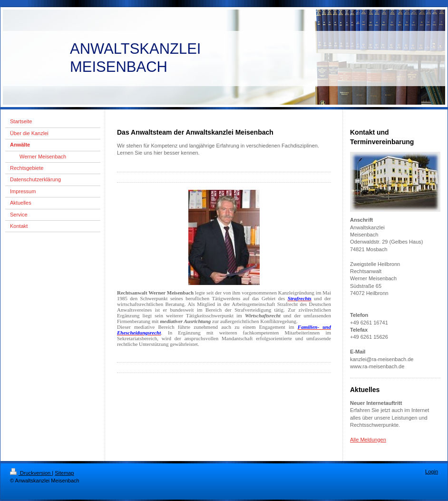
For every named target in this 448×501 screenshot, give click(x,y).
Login (432, 472)
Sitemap (64, 473)
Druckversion (31, 473)
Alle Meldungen (368, 440)
